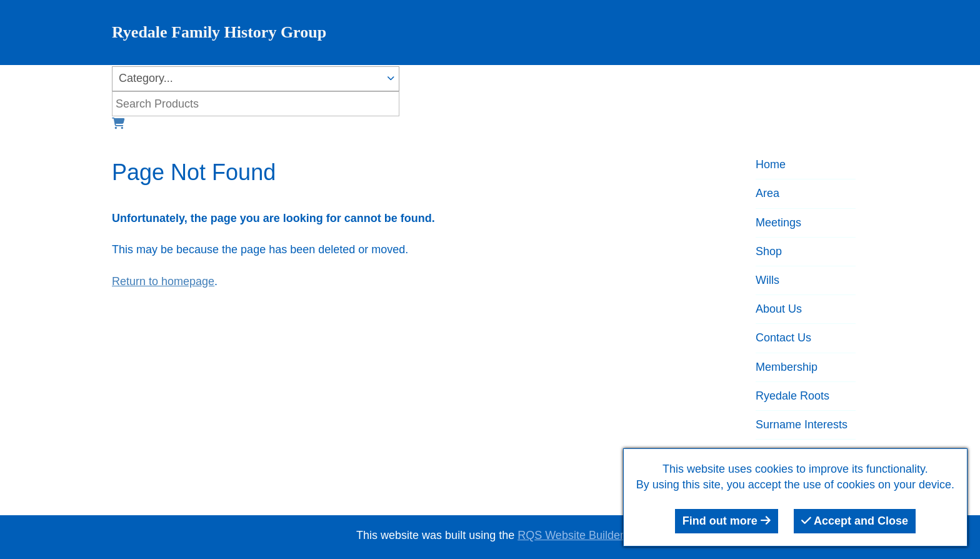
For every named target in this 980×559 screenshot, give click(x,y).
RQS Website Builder (571, 535)
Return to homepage (163, 281)
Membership (787, 367)
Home (771, 164)
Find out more (727, 521)
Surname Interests (802, 425)
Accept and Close (855, 521)
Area (767, 193)
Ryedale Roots (792, 396)
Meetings (778, 223)
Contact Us (783, 338)
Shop (769, 251)
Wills (767, 280)
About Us (779, 309)
